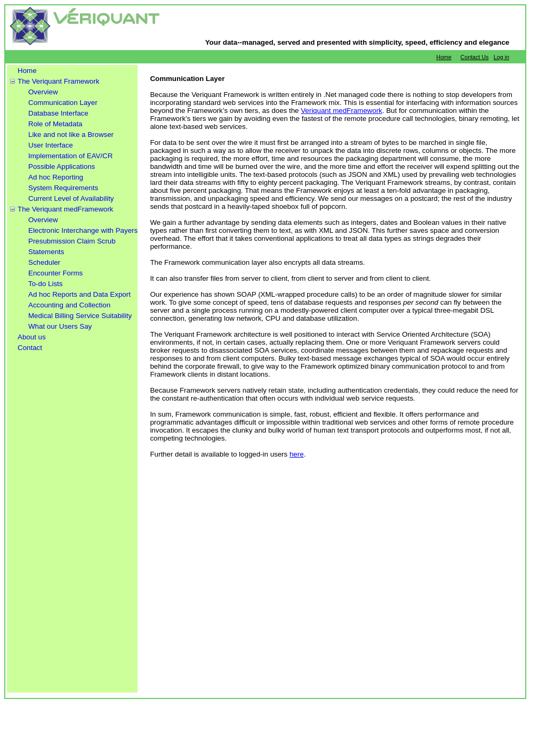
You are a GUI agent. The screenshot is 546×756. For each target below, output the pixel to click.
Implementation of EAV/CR (70, 156)
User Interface (51, 145)
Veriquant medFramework (342, 111)
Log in (501, 57)
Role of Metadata (55, 124)
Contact (30, 348)
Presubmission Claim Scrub (72, 241)
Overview (43, 92)
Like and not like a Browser (71, 135)
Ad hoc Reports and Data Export (79, 294)
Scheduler (44, 262)
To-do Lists (45, 284)
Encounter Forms (55, 273)
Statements (46, 252)
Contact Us (475, 57)
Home (444, 57)
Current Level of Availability (71, 198)
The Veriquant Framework (58, 81)
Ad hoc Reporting (56, 177)
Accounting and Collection (69, 305)
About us (32, 337)
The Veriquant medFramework (65, 209)
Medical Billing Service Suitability (80, 316)
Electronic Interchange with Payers (83, 230)
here (297, 454)
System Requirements (63, 188)
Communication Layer (63, 103)
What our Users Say (60, 326)
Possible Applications (62, 166)
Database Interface (58, 113)
